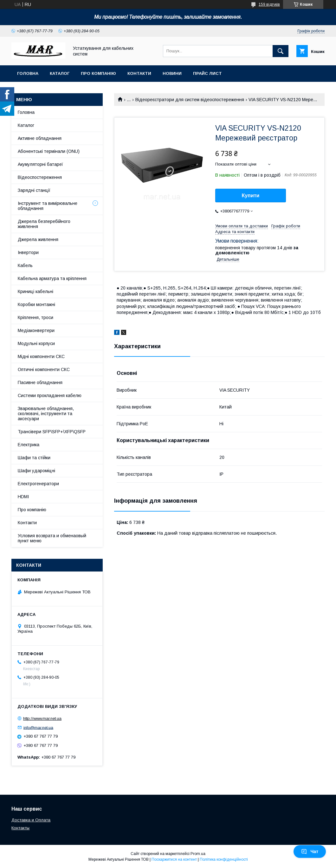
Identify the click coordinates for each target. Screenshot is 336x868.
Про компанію (98, 73)
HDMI (23, 497)
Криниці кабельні (36, 291)
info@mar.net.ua (38, 727)
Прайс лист (207, 73)
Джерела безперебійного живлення (44, 224)
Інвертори (28, 252)
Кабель (25, 265)
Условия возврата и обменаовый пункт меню (52, 538)
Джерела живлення (38, 239)
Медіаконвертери (36, 330)
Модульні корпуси (36, 343)
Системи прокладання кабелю (50, 395)
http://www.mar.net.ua (42, 718)
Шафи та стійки (34, 458)
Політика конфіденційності (224, 859)
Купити (251, 196)
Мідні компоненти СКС (41, 356)
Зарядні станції (34, 190)
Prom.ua (198, 854)
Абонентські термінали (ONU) (49, 151)
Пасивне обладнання (40, 382)
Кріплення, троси (36, 317)
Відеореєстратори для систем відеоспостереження (190, 100)
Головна (28, 73)
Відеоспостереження (40, 177)
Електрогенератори (38, 484)
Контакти (139, 73)
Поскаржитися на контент (174, 859)
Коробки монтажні (36, 304)
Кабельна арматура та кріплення (52, 278)
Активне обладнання (40, 138)
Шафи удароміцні (36, 471)
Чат (310, 852)
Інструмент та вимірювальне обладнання (48, 206)
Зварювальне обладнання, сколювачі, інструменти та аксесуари (46, 414)
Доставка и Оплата (31, 820)
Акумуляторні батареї (40, 164)
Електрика (29, 445)
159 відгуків (269, 4)
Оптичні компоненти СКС (44, 369)
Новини (172, 73)
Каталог (60, 73)
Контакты (20, 828)
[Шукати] (281, 51)
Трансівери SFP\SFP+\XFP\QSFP (52, 432)
